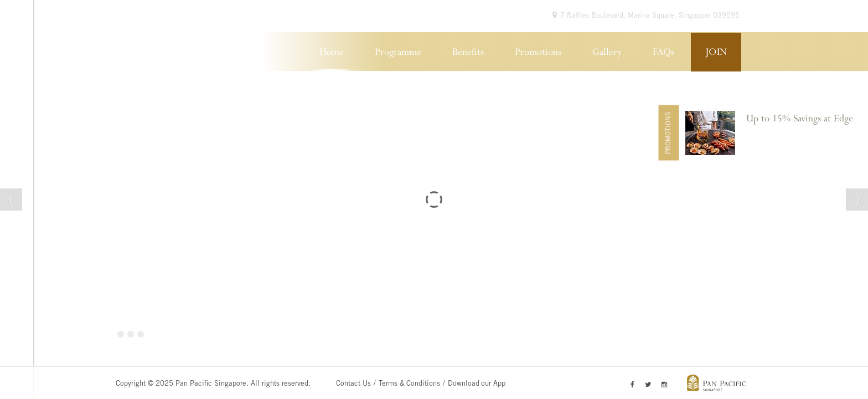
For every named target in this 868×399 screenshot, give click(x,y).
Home (332, 52)
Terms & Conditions (409, 384)
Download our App (477, 384)
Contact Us (353, 384)
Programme (398, 52)
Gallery (607, 52)
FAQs (663, 52)
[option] (774, 133)
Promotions (538, 52)
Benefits (468, 52)
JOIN (716, 52)
